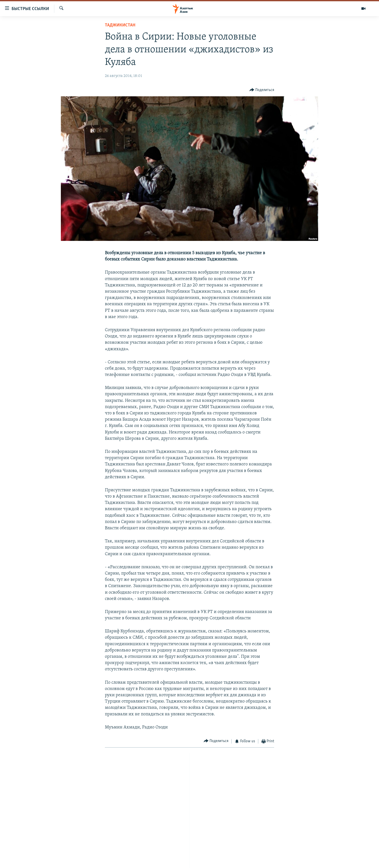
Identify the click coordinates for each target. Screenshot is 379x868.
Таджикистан (120, 25)
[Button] (262, 90)
